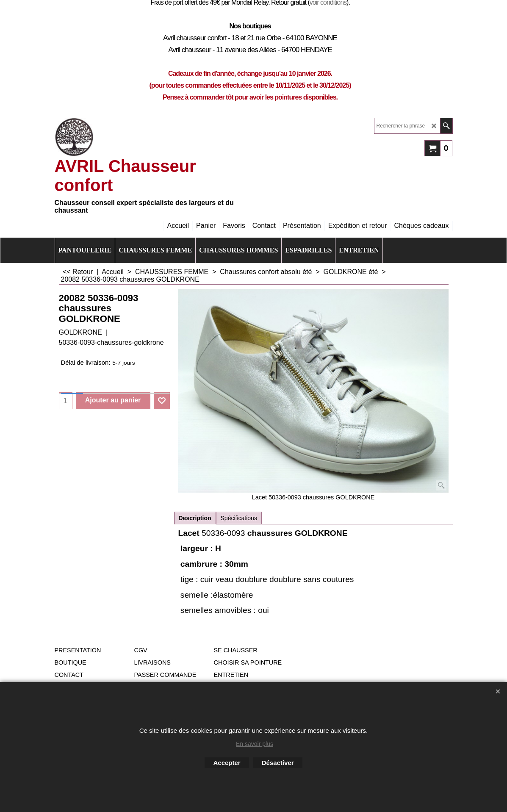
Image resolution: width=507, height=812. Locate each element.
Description (195, 518)
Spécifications (239, 518)
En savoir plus (255, 744)
